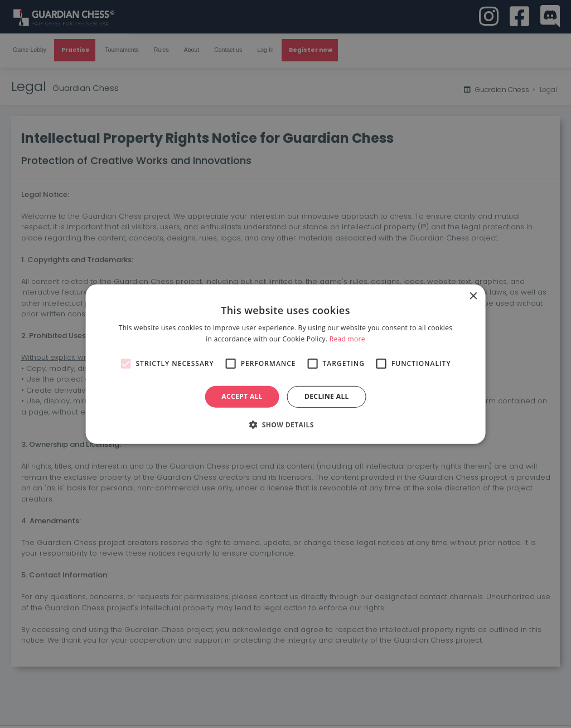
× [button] (473, 296)
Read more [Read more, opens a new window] (347, 339)
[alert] (285, 364)
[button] (285, 425)
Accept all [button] (242, 396)
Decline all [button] (327, 396)
